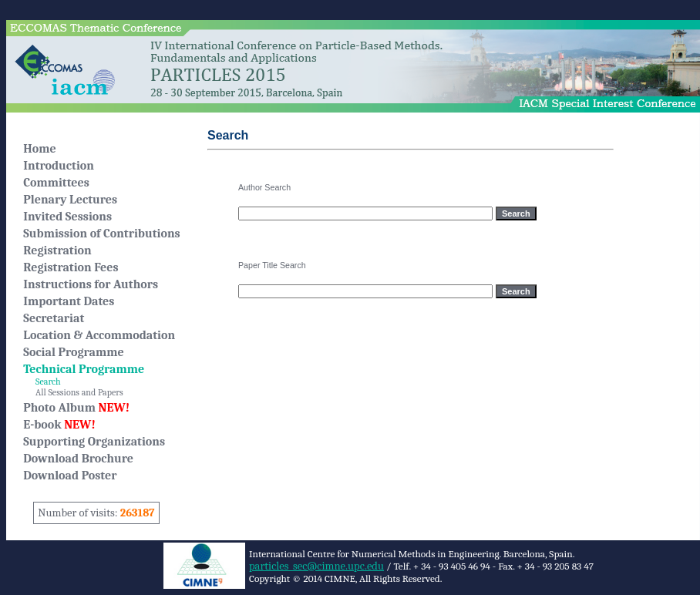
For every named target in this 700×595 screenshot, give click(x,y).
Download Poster (70, 476)
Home (39, 149)
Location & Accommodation (99, 335)
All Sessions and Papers (73, 392)
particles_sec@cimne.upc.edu (316, 566)
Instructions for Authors (91, 284)
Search (42, 382)
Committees (56, 183)
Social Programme (73, 352)
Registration (57, 250)
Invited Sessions (67, 217)
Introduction (59, 166)
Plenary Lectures (70, 200)
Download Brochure (78, 459)
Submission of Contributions (101, 234)
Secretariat (54, 318)
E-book (59, 425)
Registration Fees (71, 267)
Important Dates (69, 301)
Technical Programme (84, 369)
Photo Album (76, 408)
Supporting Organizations (94, 442)
